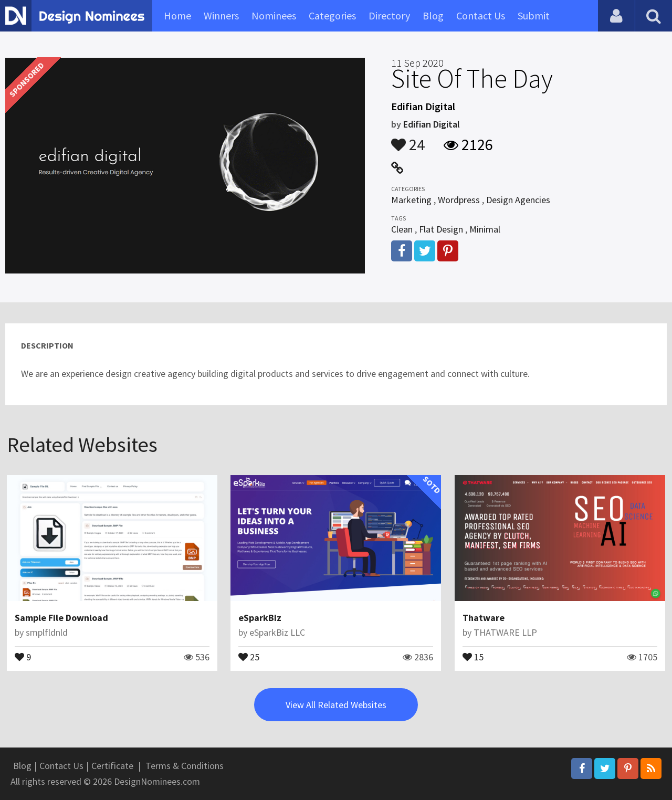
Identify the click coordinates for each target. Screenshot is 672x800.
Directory (389, 15)
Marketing (411, 200)
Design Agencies (518, 200)
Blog (433, 15)
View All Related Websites (336, 705)
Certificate (112, 766)
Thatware (484, 618)
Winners (221, 15)
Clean (402, 229)
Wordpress (459, 200)
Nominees (274, 15)
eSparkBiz (260, 618)
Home (177, 15)
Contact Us (481, 15)
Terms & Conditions (185, 766)
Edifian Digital (432, 124)
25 (249, 656)
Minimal (485, 229)
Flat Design (441, 229)
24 (408, 140)
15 (473, 656)
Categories (332, 15)
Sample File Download (61, 618)
